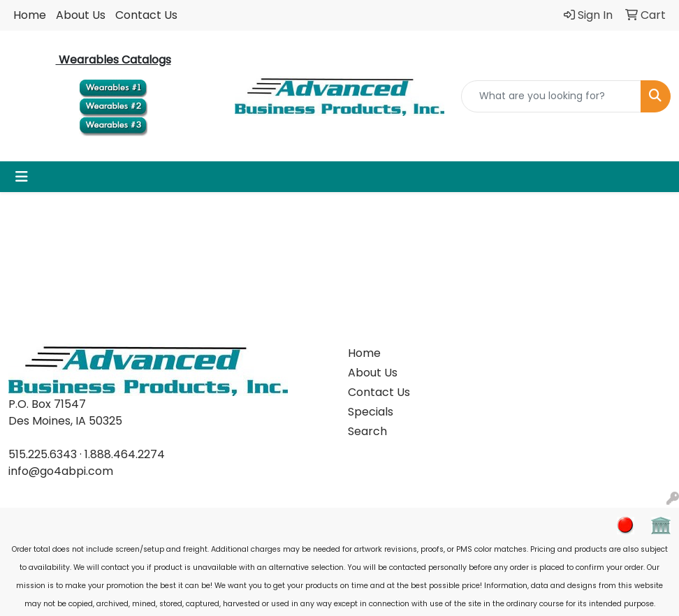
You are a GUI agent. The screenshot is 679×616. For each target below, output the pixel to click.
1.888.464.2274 (125, 454)
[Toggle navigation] (22, 177)
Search (367, 431)
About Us (81, 15)
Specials (371, 412)
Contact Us (146, 15)
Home (30, 15)
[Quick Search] (551, 96)
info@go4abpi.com (61, 471)
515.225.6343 (43, 454)
